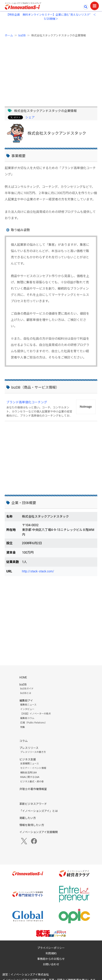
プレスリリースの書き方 (33, 752)
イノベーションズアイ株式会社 (30, 975)
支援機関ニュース (30, 764)
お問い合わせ (51, 964)
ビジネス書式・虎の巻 (32, 782)
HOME (23, 677)
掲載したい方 (28, 818)
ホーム (9, 35)
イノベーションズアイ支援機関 (39, 832)
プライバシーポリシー (51, 948)
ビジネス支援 (28, 759)
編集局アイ (26, 701)
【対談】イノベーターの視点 (36, 714)
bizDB (22, 35)
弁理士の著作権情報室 (33, 789)
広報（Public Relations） (34, 723)
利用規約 (51, 953)
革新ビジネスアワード (33, 804)
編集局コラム (27, 718)
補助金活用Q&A (28, 773)
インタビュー (27, 709)
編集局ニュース (28, 705)
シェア (30, 117)
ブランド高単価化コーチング (27, 402)
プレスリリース (29, 748)
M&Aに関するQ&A (30, 777)
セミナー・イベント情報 (33, 768)
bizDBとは (26, 693)
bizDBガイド (27, 689)
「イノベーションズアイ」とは (39, 811)
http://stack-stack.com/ (38, 571)
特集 (23, 727)
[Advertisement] (51, 70)
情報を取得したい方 (32, 825)
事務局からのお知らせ (51, 959)
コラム (24, 741)
